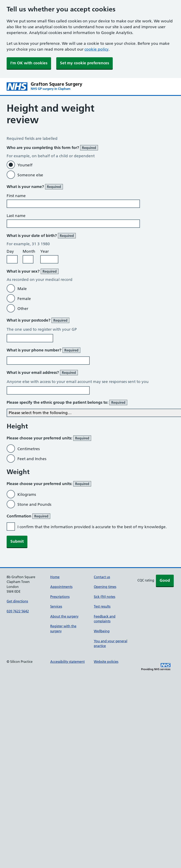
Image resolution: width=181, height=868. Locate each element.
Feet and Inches (32, 459)
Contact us (102, 577)
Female (24, 299)
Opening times (105, 587)
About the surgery (64, 616)
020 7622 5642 (18, 611)
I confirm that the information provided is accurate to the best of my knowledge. (92, 527)
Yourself (25, 165)
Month (29, 251)
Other (23, 309)
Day (10, 251)
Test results (102, 606)
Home (55, 577)
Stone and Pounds (34, 504)
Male (22, 289)
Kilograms (27, 494)
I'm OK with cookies (29, 63)
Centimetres (29, 449)
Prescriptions (60, 597)
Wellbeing (102, 631)
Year (45, 251)
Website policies (106, 662)
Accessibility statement (67, 662)
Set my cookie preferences (84, 63)
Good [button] (165, 580)
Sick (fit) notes (105, 597)
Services (56, 606)
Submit (17, 541)
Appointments (61, 587)
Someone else (30, 175)
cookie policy (97, 49)
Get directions (17, 601)
